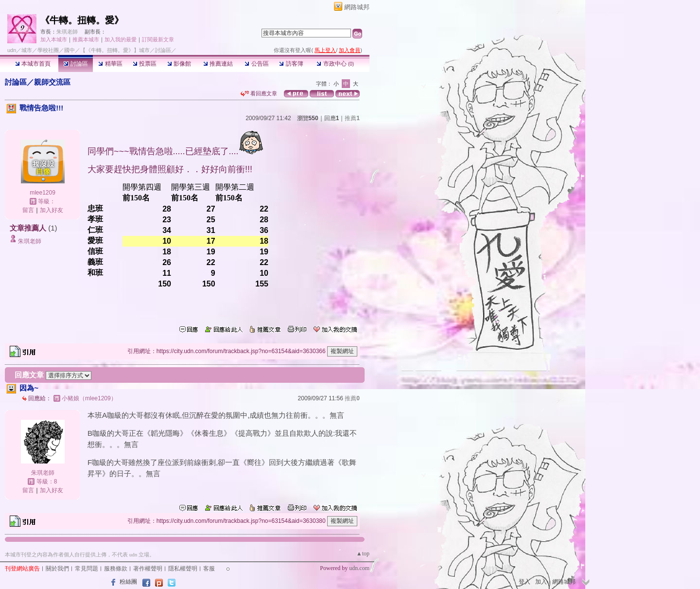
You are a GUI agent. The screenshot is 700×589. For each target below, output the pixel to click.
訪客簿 (291, 64)
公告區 (256, 64)
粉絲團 (128, 582)
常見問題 (87, 569)
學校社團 (48, 50)
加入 (541, 582)
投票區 (145, 64)
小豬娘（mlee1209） (89, 398)
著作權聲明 (148, 569)
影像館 (179, 64)
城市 (27, 50)
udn (12, 50)
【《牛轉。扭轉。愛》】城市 (115, 50)
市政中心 (335, 64)
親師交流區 (52, 82)
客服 (209, 569)
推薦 (352, 118)
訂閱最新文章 (158, 39)
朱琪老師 (67, 32)
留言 (28, 210)
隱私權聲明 (183, 569)
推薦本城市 (86, 39)
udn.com (359, 568)
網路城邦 (357, 7)
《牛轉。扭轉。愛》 (82, 20)
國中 (70, 50)
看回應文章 (259, 93)
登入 (525, 582)
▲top (363, 553)
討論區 (76, 64)
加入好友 (52, 210)
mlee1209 (43, 193)
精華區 (110, 64)
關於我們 (57, 569)
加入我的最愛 (121, 39)
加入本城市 (54, 39)
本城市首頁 (33, 64)
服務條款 (116, 569)
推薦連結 (218, 64)
